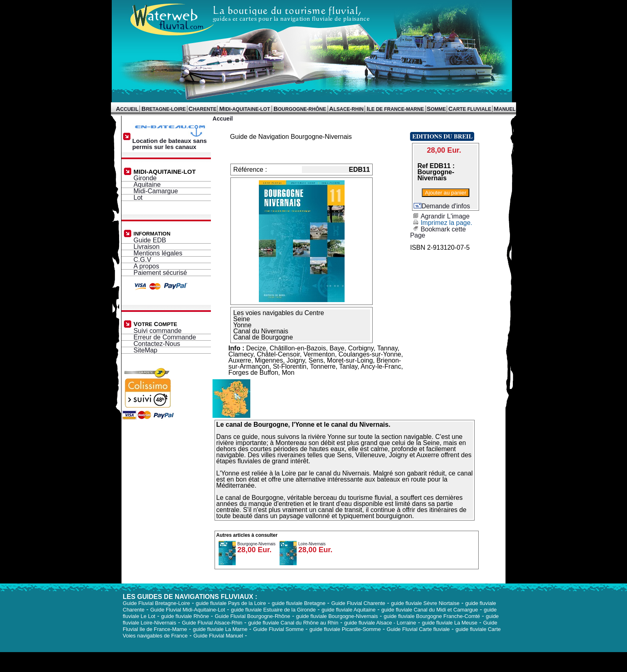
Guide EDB (150, 240)
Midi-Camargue (156, 191)
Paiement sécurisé (161, 273)
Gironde (145, 178)
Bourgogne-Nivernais (256, 544)
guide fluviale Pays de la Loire (231, 603)
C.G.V (143, 260)
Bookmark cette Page (438, 232)
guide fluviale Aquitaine (348, 610)
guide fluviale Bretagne (299, 603)
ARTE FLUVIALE (470, 109)
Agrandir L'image (440, 216)
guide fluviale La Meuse (450, 623)
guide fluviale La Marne (220, 629)
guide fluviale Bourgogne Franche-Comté (432, 616)
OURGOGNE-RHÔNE (300, 109)
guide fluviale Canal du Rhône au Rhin (293, 623)
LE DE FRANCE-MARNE (395, 109)
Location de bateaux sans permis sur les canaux (171, 141)
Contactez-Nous (157, 344)
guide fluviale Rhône (185, 616)
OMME (436, 109)
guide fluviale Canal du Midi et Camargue (430, 610)
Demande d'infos (442, 206)
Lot (138, 198)
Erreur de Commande (165, 337)
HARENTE (203, 109)
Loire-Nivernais (312, 544)
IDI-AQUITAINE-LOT (245, 109)
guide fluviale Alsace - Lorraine (380, 623)
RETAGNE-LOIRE (164, 109)
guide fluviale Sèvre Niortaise (425, 603)
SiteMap (146, 350)
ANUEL (505, 109)
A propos (146, 266)
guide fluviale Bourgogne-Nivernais (337, 616)
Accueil (223, 119)
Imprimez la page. (441, 223)
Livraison (147, 247)
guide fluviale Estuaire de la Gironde (273, 610)
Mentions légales (158, 253)
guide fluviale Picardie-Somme (345, 629)
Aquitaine (147, 185)
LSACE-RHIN (346, 109)
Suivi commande (158, 331)
